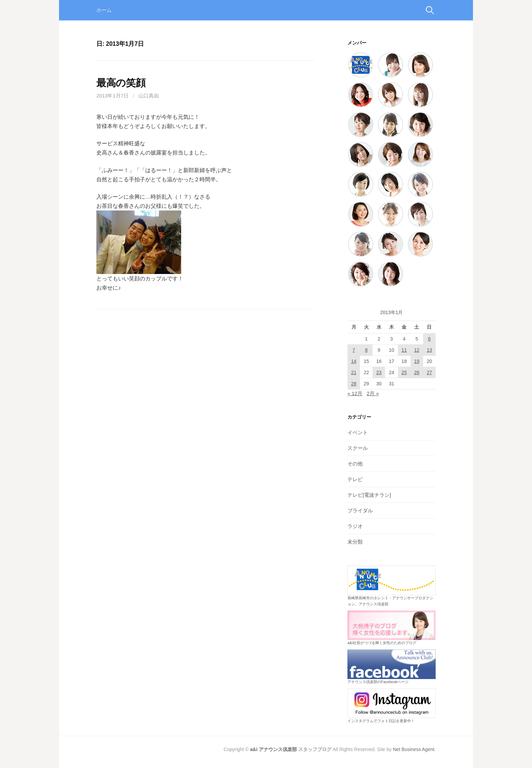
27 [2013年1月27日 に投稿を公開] (430, 372)
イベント (358, 432)
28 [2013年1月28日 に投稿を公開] (354, 384)
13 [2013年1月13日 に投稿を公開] (430, 350)
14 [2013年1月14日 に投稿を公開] (354, 361)
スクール (358, 448)
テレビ (355, 479)
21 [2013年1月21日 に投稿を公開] (354, 372)
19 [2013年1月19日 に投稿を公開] (417, 361)
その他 (355, 464)
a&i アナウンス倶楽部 (273, 749)
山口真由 (149, 96)
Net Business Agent (414, 749)
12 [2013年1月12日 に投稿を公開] (417, 350)
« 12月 (355, 393)
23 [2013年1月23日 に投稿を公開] (379, 372)
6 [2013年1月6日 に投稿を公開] (430, 339)
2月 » (373, 393)
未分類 (355, 542)
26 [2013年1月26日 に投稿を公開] (417, 372)
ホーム (104, 10)
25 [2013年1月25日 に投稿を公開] (404, 372)
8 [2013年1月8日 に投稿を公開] (366, 350)
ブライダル (360, 510)
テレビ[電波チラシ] (369, 495)
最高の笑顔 (121, 83)
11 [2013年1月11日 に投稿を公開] (404, 350)
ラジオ (355, 526)
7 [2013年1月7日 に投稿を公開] (354, 350)
